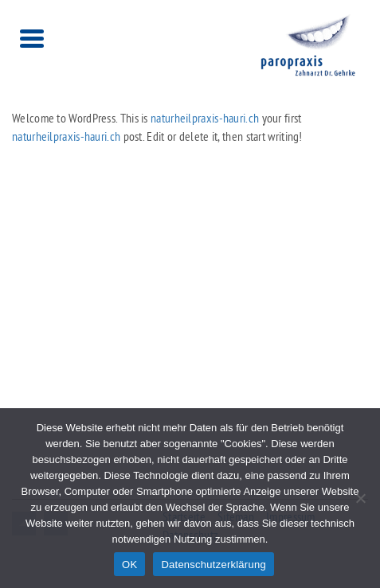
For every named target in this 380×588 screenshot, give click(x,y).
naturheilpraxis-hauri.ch (205, 118)
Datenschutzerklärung (213, 565)
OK (129, 565)
